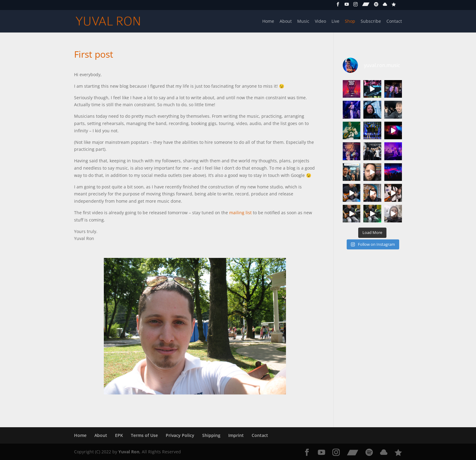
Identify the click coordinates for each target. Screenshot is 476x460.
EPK (119, 435)
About (286, 22)
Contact (394, 22)
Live (335, 22)
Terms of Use (144, 435)
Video (320, 22)
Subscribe (371, 22)
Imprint (236, 435)
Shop (350, 22)
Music (303, 22)
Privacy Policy (180, 435)
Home (268, 22)
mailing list (240, 213)
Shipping (211, 435)
